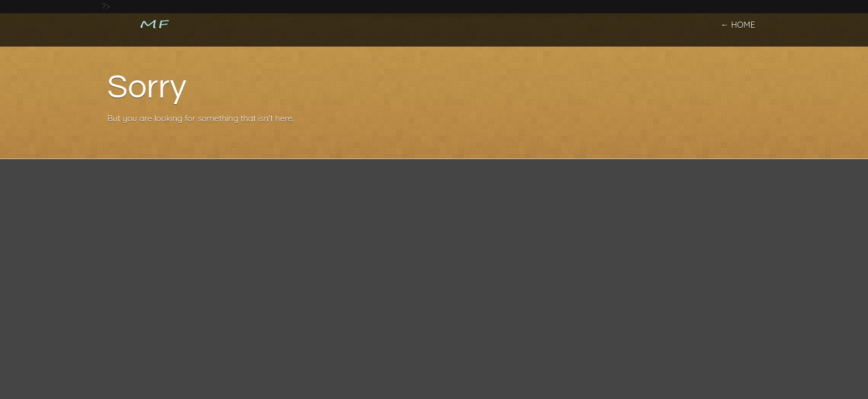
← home (738, 25)
